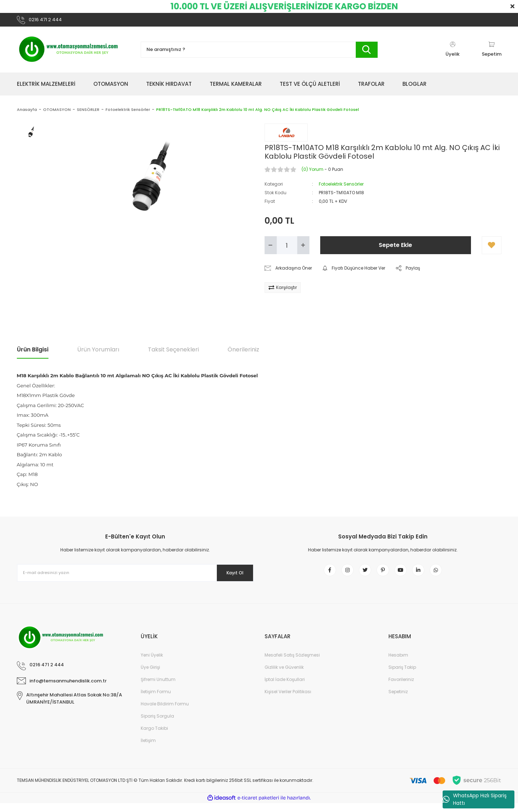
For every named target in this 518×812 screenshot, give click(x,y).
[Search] (259, 53)
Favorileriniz (401, 688)
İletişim (148, 749)
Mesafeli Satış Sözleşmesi (292, 664)
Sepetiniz (398, 701)
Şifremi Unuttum (158, 688)
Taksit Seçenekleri (173, 353)
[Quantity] (287, 249)
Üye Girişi (150, 676)
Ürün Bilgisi (33, 353)
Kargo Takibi (154, 737)
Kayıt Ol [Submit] (230, 576)
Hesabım (398, 664)
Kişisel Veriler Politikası (288, 701)
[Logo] (69, 53)
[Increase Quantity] (303, 249)
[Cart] (492, 53)
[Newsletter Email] (135, 577)
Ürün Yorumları (98, 353)
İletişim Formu (156, 701)
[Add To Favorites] (492, 249)
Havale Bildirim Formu (165, 713)
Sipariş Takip (402, 676)
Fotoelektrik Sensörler (341, 188)
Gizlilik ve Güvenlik (284, 676)
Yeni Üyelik (152, 664)
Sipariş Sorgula (157, 725)
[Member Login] (453, 53)
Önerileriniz (243, 353)
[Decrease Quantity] (271, 249)
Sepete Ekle (395, 249)
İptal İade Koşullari (285, 688)
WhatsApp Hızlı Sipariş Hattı (475, 799)
